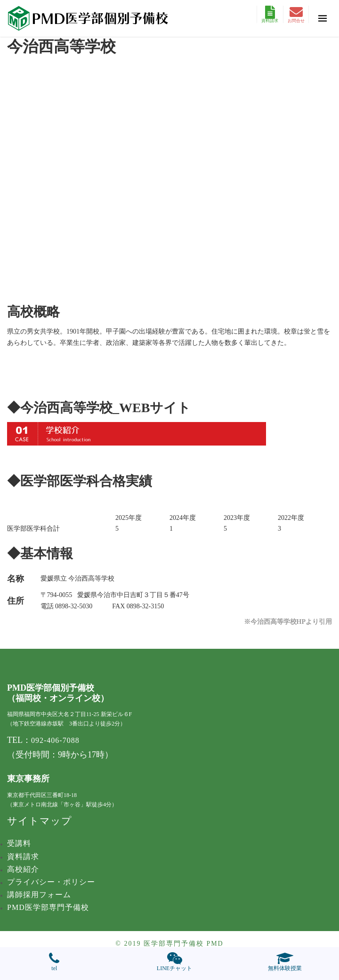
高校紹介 (23, 869)
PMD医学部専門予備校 (48, 907)
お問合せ (296, 14)
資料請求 (270, 14)
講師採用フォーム (39, 895)
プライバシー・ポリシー (51, 882)
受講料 (19, 843)
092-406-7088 (55, 740)
